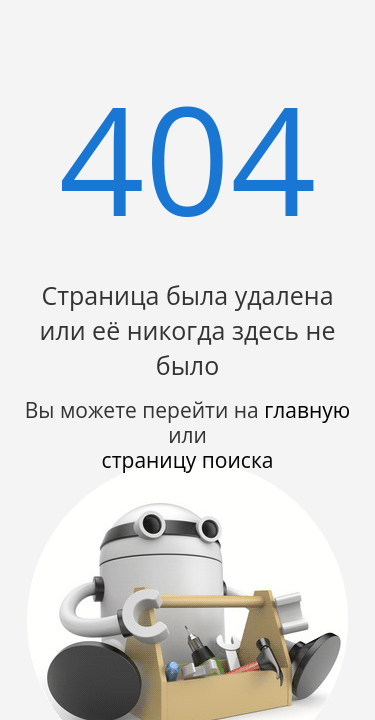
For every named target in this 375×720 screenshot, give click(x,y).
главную (307, 410)
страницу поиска (188, 460)
